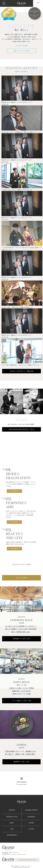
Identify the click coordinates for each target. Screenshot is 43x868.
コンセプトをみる (22, 46)
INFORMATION (12, 835)
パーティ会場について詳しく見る (21, 701)
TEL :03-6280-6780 (5, 853)
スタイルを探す (22, 579)
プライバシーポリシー (28, 866)
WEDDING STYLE (12, 817)
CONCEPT (12, 810)
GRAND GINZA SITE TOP (27, 860)
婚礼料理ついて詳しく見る (21, 762)
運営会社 (13, 866)
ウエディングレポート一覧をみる (22, 371)
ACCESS (31, 829)
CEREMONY (31, 817)
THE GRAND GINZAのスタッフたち (21, 429)
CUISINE (31, 823)
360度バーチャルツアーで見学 (21, 51)
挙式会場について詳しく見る (21, 639)
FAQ (12, 829)
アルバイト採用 (21, 866)
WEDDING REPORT (31, 810)
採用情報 (16, 866)
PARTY (12, 823)
